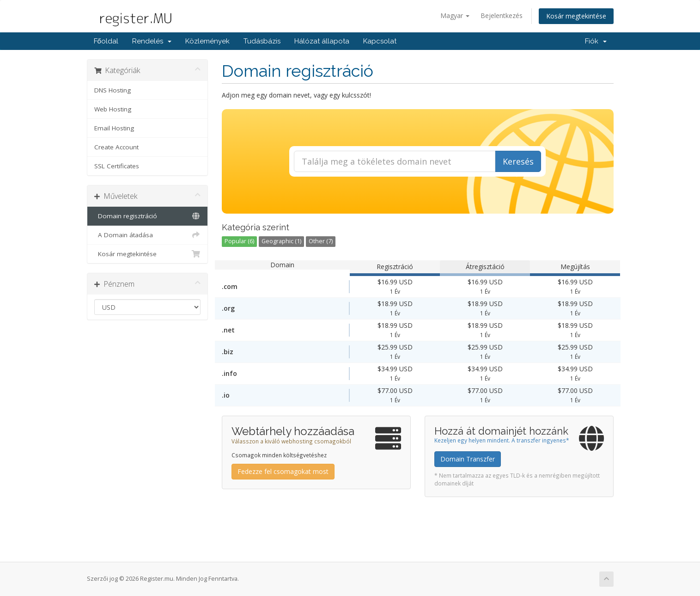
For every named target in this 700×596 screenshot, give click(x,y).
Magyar (455, 15)
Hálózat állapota (322, 41)
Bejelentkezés (502, 15)
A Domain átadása (148, 235)
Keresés (518, 161)
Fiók (596, 41)
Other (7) (321, 241)
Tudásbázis (262, 41)
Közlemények (207, 41)
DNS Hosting (113, 90)
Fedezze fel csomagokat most (283, 471)
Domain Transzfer (468, 459)
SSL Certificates (117, 166)
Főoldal (106, 41)
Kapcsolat (380, 41)
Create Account (116, 147)
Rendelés (152, 41)
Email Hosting (114, 128)
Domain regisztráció (148, 216)
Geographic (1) (281, 241)
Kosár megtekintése (576, 16)
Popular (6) (239, 241)
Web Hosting (113, 109)
